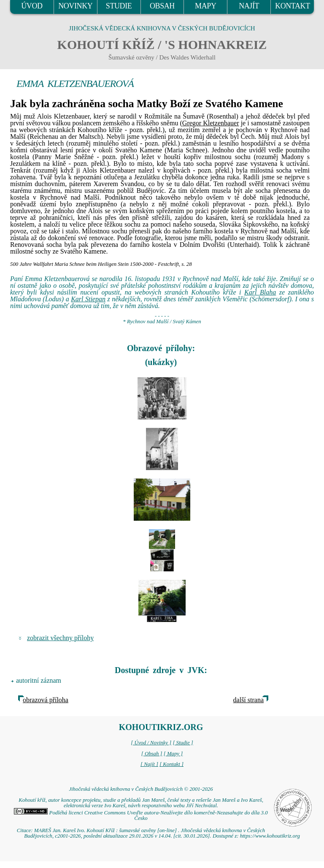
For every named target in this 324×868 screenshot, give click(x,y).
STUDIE (119, 6)
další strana (248, 700)
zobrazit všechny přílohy (60, 638)
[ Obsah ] (152, 754)
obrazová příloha (46, 700)
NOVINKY (75, 6)
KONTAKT (293, 6)
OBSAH (162, 6)
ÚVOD (32, 6)
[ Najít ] (149, 764)
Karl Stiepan (88, 299)
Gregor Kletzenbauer (211, 123)
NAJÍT (249, 6)
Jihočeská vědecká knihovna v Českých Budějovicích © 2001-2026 (141, 789)
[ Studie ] (183, 743)
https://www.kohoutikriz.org (270, 836)
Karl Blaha (260, 292)
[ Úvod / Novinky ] (151, 743)
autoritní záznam (39, 680)
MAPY (205, 6)
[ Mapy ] (173, 754)
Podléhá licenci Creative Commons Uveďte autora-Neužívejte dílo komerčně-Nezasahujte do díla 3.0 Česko (141, 815)
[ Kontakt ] (171, 764)
